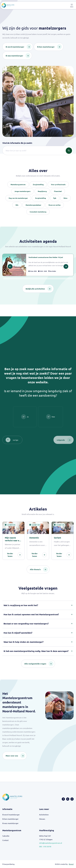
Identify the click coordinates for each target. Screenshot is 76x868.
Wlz (17, 205)
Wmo (65, 198)
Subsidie (6, 836)
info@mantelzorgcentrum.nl (51, 843)
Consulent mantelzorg (38, 212)
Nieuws (42, 819)
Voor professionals (58, 184)
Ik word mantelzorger (11, 815)
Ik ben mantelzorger (10, 819)
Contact (5, 840)
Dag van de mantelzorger (18, 198)
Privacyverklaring (8, 864)
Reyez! (71, 864)
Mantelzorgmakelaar (33, 205)
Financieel (58, 191)
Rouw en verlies (55, 205)
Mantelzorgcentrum (18, 184)
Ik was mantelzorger (10, 823)
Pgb (55, 198)
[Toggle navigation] (72, 5)
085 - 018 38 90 (45, 846)
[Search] (38, 150)
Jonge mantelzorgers (22, 191)
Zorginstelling (38, 184)
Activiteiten (44, 815)
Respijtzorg (42, 191)
